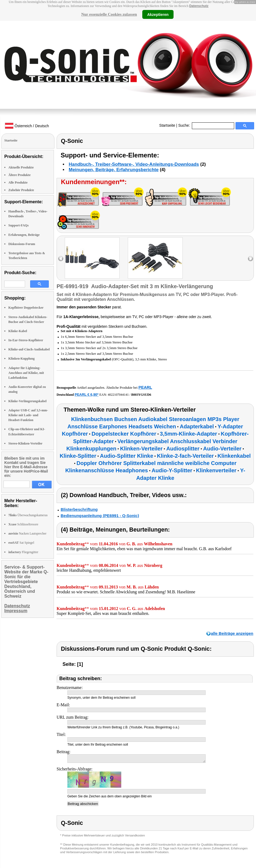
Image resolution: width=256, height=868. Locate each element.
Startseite (167, 125)
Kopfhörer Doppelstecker (26, 308)
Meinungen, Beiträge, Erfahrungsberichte (114, 170)
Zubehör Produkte (21, 190)
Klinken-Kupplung (21, 359)
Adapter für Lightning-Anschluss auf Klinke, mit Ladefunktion (26, 373)
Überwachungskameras (28, 515)
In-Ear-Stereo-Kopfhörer (26, 340)
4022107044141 (118, 395)
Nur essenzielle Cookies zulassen (109, 14)
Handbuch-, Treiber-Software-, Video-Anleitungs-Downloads (134, 164)
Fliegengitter (23, 552)
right (250, 259)
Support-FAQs (18, 225)
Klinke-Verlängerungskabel (27, 401)
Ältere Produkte (20, 175)
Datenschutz (199, 6)
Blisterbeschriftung (79, 509)
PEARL (145, 387)
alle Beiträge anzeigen (232, 633)
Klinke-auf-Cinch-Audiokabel (29, 349)
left (61, 259)
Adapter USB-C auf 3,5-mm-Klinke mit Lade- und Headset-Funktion (28, 415)
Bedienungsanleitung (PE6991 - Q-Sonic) (100, 516)
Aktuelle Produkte (21, 167)
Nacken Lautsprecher (27, 533)
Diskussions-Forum (22, 244)
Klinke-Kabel (18, 331)
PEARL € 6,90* (87, 395)
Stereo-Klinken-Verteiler (25, 443)
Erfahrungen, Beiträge (24, 235)
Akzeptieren (158, 14)
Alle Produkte (18, 182)
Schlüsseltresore (23, 524)
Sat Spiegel (21, 543)
